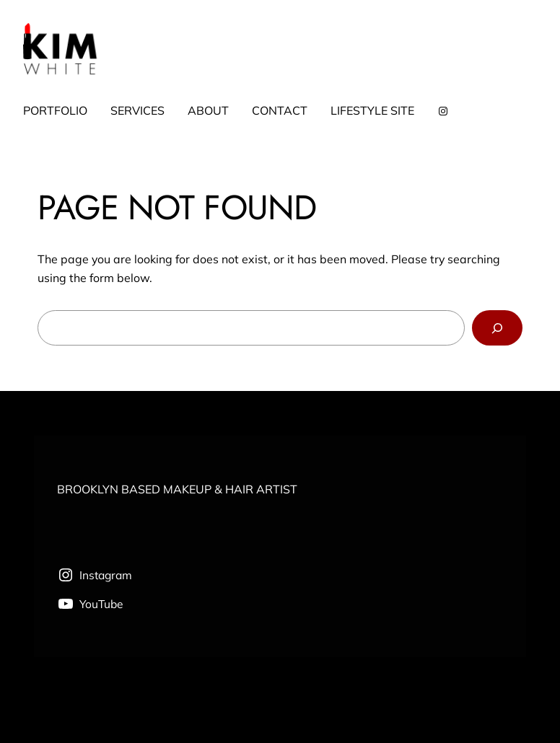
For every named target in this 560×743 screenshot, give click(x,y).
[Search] (497, 328)
